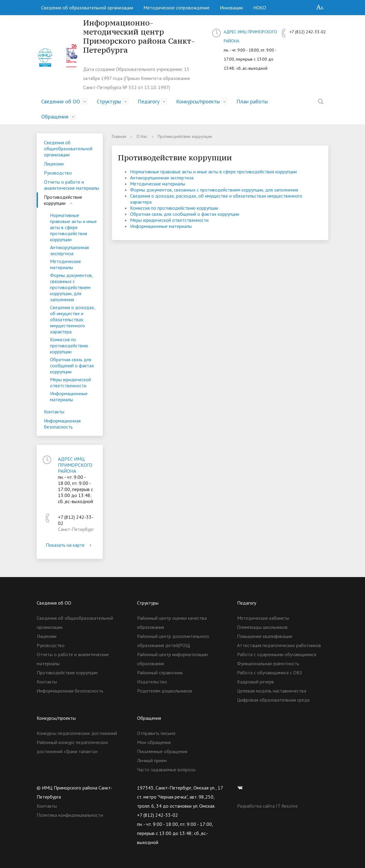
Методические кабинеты (263, 618)
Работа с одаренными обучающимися (277, 654)
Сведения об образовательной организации (87, 8)
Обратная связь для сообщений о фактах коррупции (72, 366)
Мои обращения (154, 742)
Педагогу (149, 101)
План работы (252, 101)
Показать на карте (70, 545)
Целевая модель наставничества (272, 691)
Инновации (231, 8)
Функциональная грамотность (268, 663)
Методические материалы (65, 264)
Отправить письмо (156, 733)
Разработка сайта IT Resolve (267, 806)
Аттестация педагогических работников (279, 645)
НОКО (260, 8)
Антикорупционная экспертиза (69, 250)
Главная (119, 136)
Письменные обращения (162, 751)
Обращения (55, 117)
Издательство (152, 682)
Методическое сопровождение (176, 8)
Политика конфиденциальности (70, 815)
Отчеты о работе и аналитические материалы (72, 185)
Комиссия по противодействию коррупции (69, 346)
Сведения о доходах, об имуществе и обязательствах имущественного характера (73, 319)
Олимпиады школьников (262, 627)
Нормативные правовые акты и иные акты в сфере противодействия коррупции (73, 227)
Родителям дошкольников (165, 691)
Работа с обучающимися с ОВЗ (270, 673)
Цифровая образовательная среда (273, 700)
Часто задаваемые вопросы (166, 770)
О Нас (142, 136)
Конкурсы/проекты (198, 101)
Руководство (58, 173)
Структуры (109, 101)
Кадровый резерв (256, 682)
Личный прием (152, 760)
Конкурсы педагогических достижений (77, 733)
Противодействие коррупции (63, 200)
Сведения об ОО (61, 101)
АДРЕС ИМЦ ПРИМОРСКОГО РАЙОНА (75, 465)
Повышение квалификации (265, 636)
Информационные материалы (69, 396)
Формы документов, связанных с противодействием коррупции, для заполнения (72, 287)
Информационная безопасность (62, 424)
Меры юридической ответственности (70, 382)
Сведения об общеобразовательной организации (68, 149)
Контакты (54, 412)
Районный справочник (160, 673)
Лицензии (54, 164)
